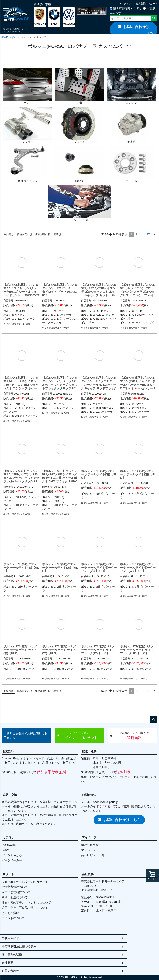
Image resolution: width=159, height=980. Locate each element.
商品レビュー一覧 (93, 855)
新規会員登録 (90, 845)
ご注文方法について (15, 887)
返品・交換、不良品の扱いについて (25, 908)
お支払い (8, 751)
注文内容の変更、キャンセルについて (26, 903)
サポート (8, 874)
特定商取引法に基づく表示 (19, 946)
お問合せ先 (89, 795)
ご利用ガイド (48, 763)
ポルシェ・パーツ (21, 37)
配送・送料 (89, 751)
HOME (5, 37)
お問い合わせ (10, 971)
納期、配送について (15, 897)
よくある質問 (10, 913)
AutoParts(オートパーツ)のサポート (25, 882)
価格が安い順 (24, 234)
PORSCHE (9, 845)
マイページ (89, 837)
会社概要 (88, 874)
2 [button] (136, 234)
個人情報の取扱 (12, 954)
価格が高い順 (43, 234)
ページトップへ (153, 720)
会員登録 (141, 4)
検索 (154, 18)
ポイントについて (13, 918)
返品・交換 (10, 795)
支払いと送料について (16, 892)
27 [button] (148, 234)
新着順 (57, 234)
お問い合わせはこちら (135, 29)
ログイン (126, 4)
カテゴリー (10, 837)
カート (154, 4)
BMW (5, 850)
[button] (154, 234)
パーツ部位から (12, 855)
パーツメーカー (12, 860)
